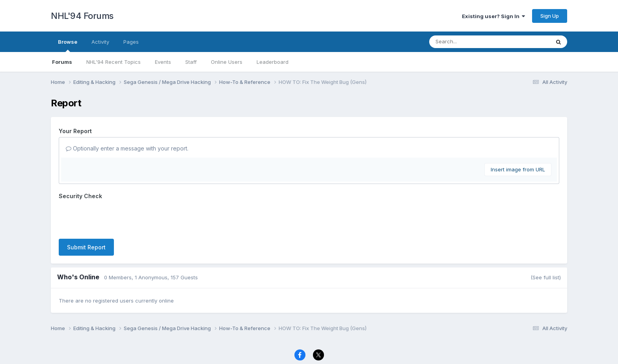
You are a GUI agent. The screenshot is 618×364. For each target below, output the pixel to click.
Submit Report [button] (86, 216)
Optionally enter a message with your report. (127, 148)
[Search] (468, 42)
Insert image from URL (518, 169)
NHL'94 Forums (82, 16)
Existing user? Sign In (493, 16)
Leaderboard (273, 62)
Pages (131, 42)
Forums (62, 62)
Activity (100, 42)
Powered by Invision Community (309, 352)
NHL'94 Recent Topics (114, 62)
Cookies (327, 343)
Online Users (227, 62)
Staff (191, 62)
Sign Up (550, 16)
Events (163, 62)
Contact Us (294, 343)
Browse (68, 45)
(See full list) (546, 247)
